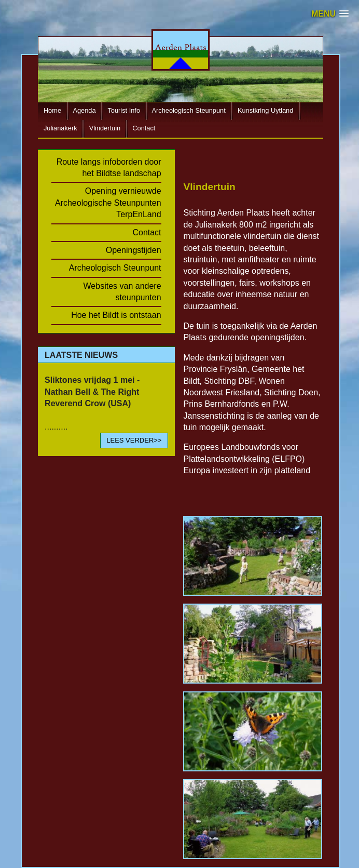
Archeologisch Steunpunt (188, 110)
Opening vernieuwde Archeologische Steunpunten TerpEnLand (108, 203)
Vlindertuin (105, 128)
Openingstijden (134, 250)
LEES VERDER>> (134, 440)
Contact (144, 128)
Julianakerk (60, 128)
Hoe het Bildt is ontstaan (116, 315)
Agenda (84, 110)
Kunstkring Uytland (265, 110)
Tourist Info (124, 110)
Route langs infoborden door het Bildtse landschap (109, 168)
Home (52, 110)
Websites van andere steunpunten (122, 292)
